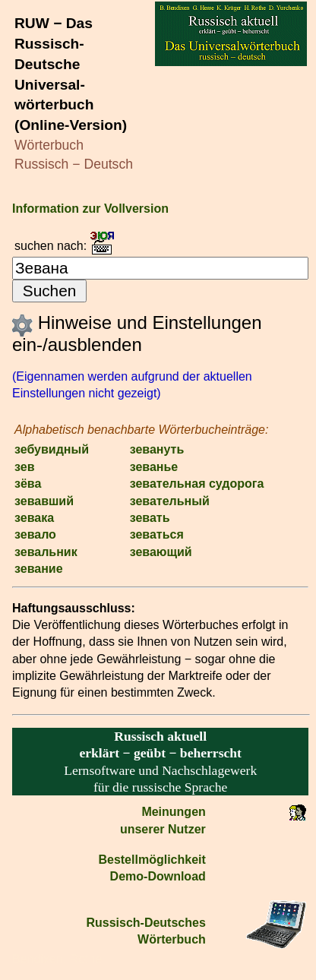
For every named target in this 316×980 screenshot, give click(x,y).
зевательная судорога (197, 484)
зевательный (170, 501)
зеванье (154, 467)
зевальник (46, 552)
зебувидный (52, 449)
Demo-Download (158, 876)
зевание (39, 569)
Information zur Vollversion (90, 209)
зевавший (44, 501)
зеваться (157, 534)
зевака (34, 518)
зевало (35, 534)
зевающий (161, 552)
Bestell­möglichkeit (152, 860)
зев (24, 467)
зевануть (157, 449)
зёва (28, 484)
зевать (150, 518)
